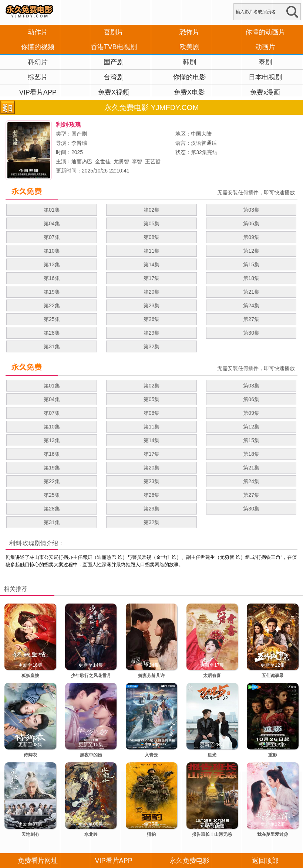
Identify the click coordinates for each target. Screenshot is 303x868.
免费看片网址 (38, 861)
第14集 (152, 264)
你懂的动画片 (265, 32)
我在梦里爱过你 (273, 834)
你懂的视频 (38, 47)
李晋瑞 (79, 143)
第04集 (52, 223)
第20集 (152, 292)
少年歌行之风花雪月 (91, 676)
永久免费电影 (189, 861)
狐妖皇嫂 (30, 676)
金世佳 (103, 161)
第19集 (52, 292)
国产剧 (114, 62)
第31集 (52, 346)
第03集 (251, 210)
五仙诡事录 (273, 676)
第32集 (152, 346)
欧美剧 (189, 47)
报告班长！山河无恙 (212, 834)
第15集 (251, 264)
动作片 (38, 32)
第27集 (251, 319)
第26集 (152, 319)
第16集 (52, 278)
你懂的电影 (189, 77)
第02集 (152, 210)
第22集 (52, 305)
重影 (273, 755)
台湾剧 (114, 77)
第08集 (152, 237)
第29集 (152, 333)
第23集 (152, 305)
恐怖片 (189, 32)
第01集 (52, 210)
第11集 (152, 251)
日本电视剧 (265, 77)
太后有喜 (212, 676)
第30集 (251, 333)
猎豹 (151, 834)
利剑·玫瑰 (22, 543)
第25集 (52, 319)
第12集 (251, 251)
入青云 (151, 755)
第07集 (52, 237)
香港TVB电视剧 (114, 47)
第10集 (52, 251)
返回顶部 (265, 861)
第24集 (251, 305)
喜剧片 (114, 32)
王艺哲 (153, 161)
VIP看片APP (38, 92)
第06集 (251, 223)
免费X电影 (189, 92)
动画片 (265, 47)
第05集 (152, 223)
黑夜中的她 (91, 755)
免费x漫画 (265, 92)
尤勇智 (121, 161)
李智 (137, 161)
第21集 (251, 292)
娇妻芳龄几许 (151, 676)
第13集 (52, 264)
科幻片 (38, 62)
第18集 (251, 278)
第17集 (152, 278)
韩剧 (189, 62)
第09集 (251, 237)
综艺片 (38, 77)
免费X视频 (114, 92)
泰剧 (265, 62)
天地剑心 (30, 834)
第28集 (52, 333)
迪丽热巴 (82, 161)
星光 (212, 755)
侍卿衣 (30, 755)
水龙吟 (91, 834)
